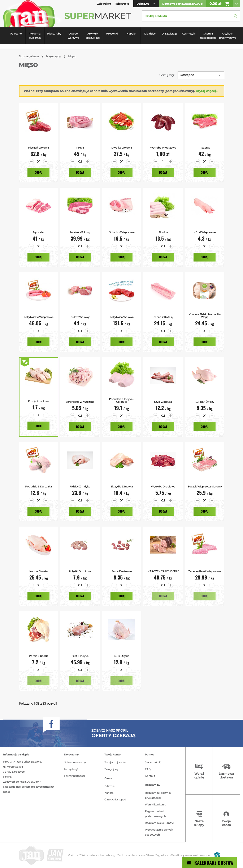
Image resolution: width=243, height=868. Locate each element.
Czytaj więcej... (207, 91)
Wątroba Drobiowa (163, 487)
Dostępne (201, 75)
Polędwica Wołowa (121, 317)
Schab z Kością (163, 317)
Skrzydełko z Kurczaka (80, 402)
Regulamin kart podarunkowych (155, 814)
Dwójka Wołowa (122, 148)
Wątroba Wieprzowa (163, 148)
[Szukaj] (191, 16)
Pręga (80, 148)
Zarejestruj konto (115, 762)
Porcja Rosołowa (39, 401)
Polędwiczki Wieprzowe (38, 317)
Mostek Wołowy (80, 232)
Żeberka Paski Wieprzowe (205, 571)
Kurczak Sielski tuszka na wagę (205, 316)
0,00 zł (220, 4)
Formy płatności (74, 776)
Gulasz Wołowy (80, 317)
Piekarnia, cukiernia (35, 36)
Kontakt (150, 776)
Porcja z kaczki (39, 656)
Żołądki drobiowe (80, 571)
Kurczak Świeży (205, 402)
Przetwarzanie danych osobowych (159, 832)
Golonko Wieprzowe (122, 232)
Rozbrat (205, 148)
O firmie (109, 786)
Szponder (38, 232)
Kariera (109, 793)
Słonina (163, 232)
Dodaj (38, 172)
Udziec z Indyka (80, 487)
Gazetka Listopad (115, 799)
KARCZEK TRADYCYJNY (163, 571)
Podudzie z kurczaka (38, 487)
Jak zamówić (153, 762)
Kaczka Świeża (38, 571)
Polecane (16, 34)
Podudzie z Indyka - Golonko (122, 400)
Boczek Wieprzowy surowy (205, 487)
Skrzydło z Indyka (122, 487)
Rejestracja (122, 4)
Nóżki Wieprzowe (205, 232)
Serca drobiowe (122, 571)
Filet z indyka (80, 656)
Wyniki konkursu (155, 805)
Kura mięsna (122, 656)
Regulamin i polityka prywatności (158, 795)
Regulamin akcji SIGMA (159, 823)
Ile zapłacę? (71, 769)
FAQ (148, 769)
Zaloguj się (111, 769)
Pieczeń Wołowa (38, 148)
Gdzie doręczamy (75, 762)
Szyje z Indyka (163, 402)
